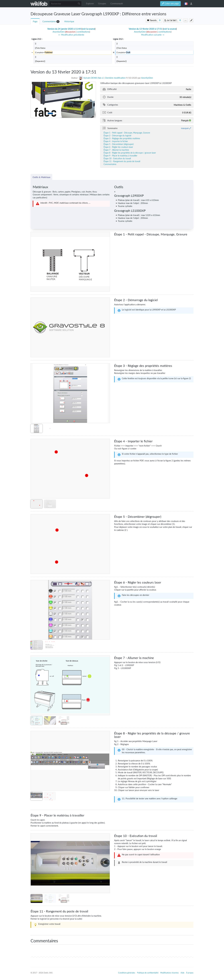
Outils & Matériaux (41, 177)
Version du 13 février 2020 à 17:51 (145, 29)
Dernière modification (115, 78)
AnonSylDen (147, 78)
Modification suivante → (153, 35)
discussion (70, 32)
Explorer (90, 4)
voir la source (88, 29)
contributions (83, 32)
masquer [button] (185, 128)
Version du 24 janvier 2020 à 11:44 (64, 29)
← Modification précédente (71, 35)
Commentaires (49, 21)
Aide (182, 973)
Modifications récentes (169, 973)
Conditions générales (127, 973)
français (186, 4)
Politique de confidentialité (148, 973)
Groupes (102, 4)
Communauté (117, 4)
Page (35, 21)
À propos (190, 973)
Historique (69, 21)
